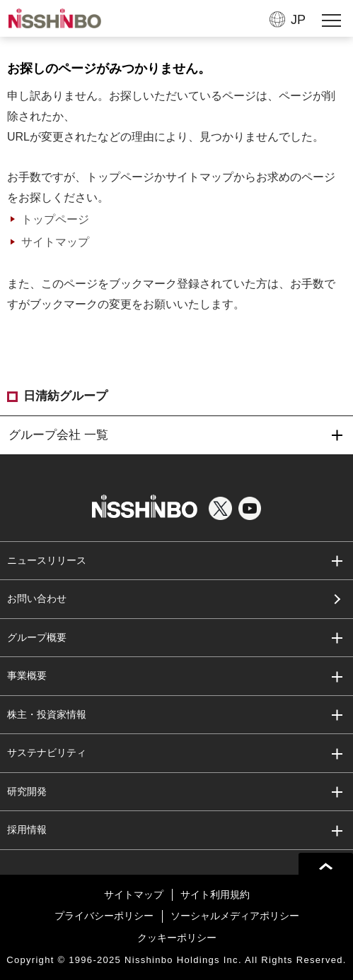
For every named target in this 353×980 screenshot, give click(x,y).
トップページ (55, 219)
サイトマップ (55, 242)
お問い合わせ (37, 598)
